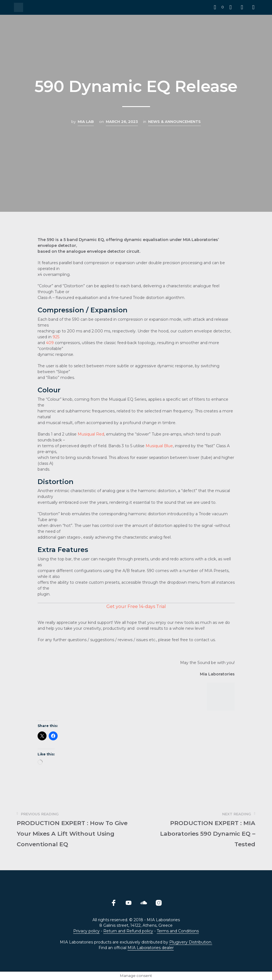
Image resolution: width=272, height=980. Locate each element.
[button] (219, 7)
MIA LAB (86, 121)
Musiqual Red (91, 434)
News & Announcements (174, 121)
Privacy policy (86, 931)
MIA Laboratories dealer (151, 948)
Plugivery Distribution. (191, 942)
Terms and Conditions (178, 931)
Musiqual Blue (159, 446)
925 (56, 337)
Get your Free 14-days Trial (136, 606)
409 (50, 343)
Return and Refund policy (128, 931)
